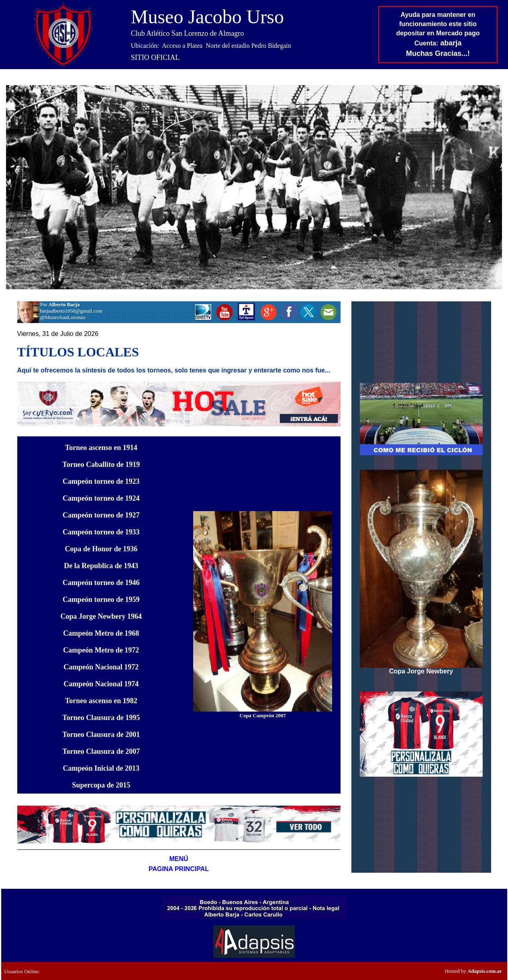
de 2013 (101, 768)
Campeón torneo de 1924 (101, 498)
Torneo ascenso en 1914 (101, 448)
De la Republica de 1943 (101, 566)
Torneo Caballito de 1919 (101, 464)
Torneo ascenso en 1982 (101, 701)
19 (101, 616)
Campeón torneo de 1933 (101, 532)
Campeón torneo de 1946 (101, 583)
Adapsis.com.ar (485, 971)
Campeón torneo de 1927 (101, 515)
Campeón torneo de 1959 (101, 599)
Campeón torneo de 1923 (101, 481)
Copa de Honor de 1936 (101, 549)
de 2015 (101, 785)
